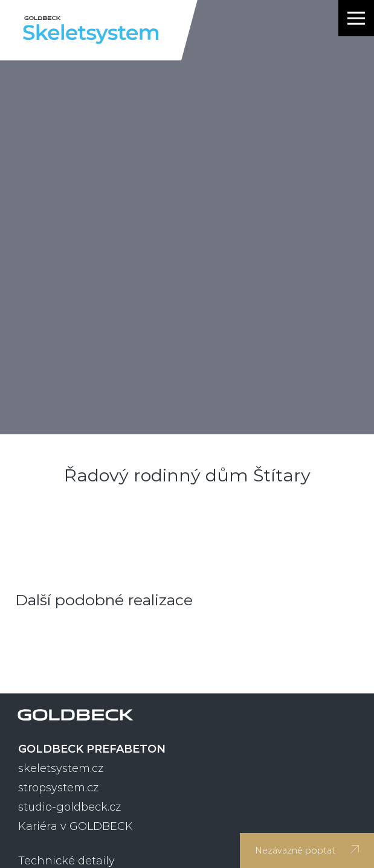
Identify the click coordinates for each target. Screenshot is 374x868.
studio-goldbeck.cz (69, 807)
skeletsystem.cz (61, 768)
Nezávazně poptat (307, 850)
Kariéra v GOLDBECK (76, 826)
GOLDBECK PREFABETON (92, 749)
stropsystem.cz (58, 788)
